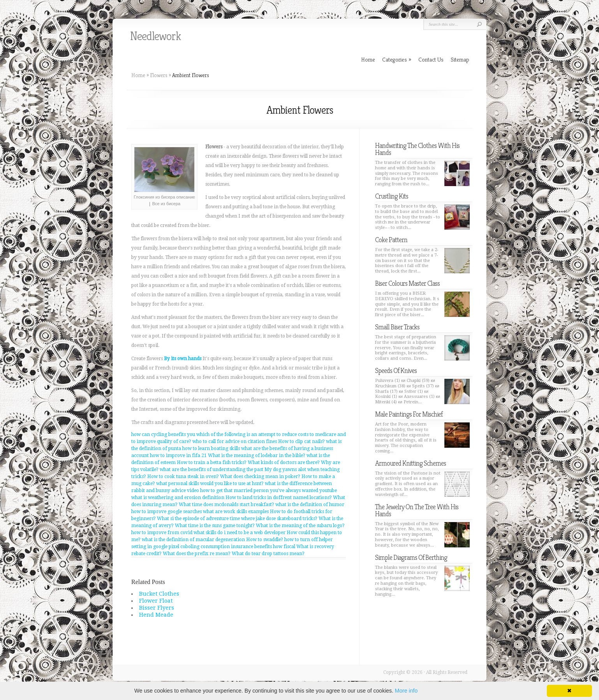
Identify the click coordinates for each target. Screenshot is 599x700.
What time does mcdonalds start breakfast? (226, 505)
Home (138, 75)
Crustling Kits (392, 196)
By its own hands (183, 359)
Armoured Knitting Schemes (410, 463)
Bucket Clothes (159, 594)
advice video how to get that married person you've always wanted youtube (254, 491)
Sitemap (460, 59)
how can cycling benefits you (163, 434)
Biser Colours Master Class (407, 283)
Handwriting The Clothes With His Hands (417, 149)
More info (406, 691)
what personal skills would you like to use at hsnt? (210, 484)
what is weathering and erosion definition (178, 498)
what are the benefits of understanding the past (211, 470)
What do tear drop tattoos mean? (268, 554)
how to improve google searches (166, 512)
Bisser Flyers (157, 608)
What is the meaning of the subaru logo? (300, 526)
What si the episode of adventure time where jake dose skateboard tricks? (237, 519)
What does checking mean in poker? (260, 477)
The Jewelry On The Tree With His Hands (417, 510)
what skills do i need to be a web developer (240, 533)
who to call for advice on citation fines (235, 441)
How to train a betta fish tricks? (212, 463)
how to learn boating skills (211, 448)
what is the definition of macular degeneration (193, 540)
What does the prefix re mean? (197, 554)
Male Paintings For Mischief (409, 414)
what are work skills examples (236, 512)
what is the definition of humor (310, 505)
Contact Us (431, 59)
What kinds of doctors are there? (284, 463)
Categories (397, 59)
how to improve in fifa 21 (178, 456)
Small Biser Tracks (397, 327)
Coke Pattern (391, 240)
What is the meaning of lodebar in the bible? (257, 456)
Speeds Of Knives (396, 370)
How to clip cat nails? (301, 441)
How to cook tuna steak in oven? (183, 477)
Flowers (159, 75)
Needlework (155, 36)
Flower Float (156, 601)
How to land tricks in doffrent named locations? (279, 498)
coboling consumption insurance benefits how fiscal (238, 547)
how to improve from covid (162, 533)
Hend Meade (156, 615)
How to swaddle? (265, 540)
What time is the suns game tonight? (215, 526)
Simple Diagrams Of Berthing (411, 557)
